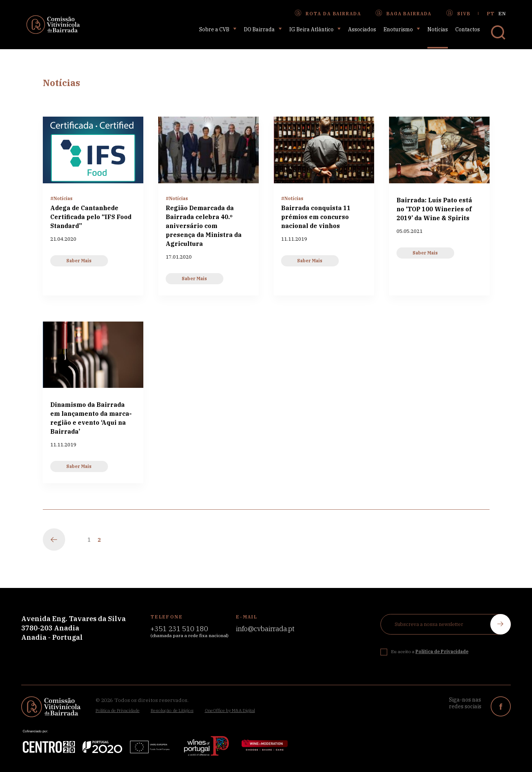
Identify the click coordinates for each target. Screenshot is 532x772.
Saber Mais (79, 261)
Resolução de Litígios (172, 710)
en (502, 14)
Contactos (468, 29)
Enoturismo (402, 29)
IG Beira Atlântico (315, 29)
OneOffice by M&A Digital (230, 710)
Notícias (438, 29)
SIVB (458, 13)
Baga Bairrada (404, 13)
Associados (362, 29)
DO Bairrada (263, 29)
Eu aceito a (430, 651)
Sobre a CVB (218, 29)
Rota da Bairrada (328, 13)
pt (491, 14)
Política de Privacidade (118, 710)
